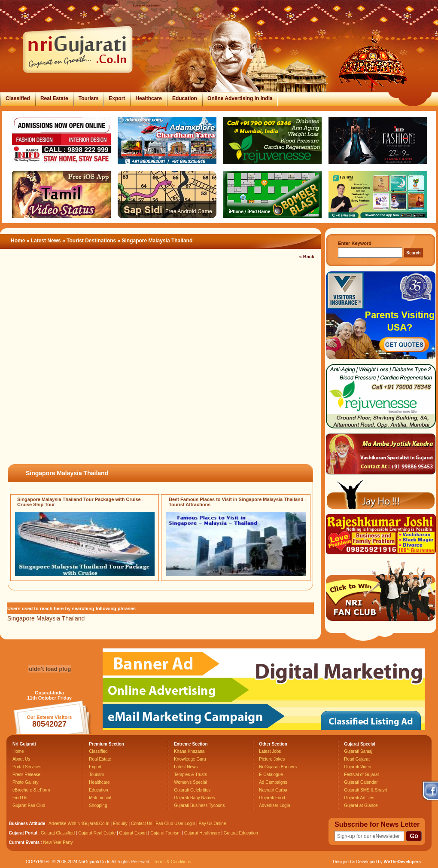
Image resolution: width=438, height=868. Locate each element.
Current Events (24, 842)
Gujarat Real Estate (97, 833)
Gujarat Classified (58, 833)
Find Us (20, 798)
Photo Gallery (26, 782)
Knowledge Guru (190, 759)
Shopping (98, 805)
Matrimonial (100, 798)
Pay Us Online (212, 824)
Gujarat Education (241, 833)
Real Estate (54, 98)
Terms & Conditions (172, 862)
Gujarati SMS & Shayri (365, 790)
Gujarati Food (272, 798)
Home (18, 241)
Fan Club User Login (176, 824)
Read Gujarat (357, 759)
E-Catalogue (271, 775)
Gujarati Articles (359, 798)
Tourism (88, 98)
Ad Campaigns (273, 782)
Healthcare (148, 98)
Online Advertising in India (240, 98)
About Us (21, 759)
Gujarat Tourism (165, 833)
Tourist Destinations (91, 241)
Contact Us (141, 824)
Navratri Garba (273, 790)
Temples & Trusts (190, 775)
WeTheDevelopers (402, 862)
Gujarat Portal (23, 833)
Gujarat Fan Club (29, 805)
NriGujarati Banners (278, 767)
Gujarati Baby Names (194, 798)
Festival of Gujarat (361, 775)
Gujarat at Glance (361, 805)
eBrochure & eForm (31, 790)
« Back (307, 257)
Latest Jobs (270, 751)
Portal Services (27, 767)
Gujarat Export (133, 833)
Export (117, 98)
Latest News (46, 241)
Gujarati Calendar (361, 782)
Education (185, 98)
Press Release (26, 775)
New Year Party (58, 842)
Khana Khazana (189, 751)
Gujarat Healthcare (202, 833)
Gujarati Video (357, 767)
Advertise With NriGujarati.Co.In (79, 824)
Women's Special (190, 782)
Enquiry (121, 824)
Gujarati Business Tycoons (199, 805)
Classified (18, 98)
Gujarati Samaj (358, 751)
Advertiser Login (274, 805)
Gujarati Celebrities (192, 790)
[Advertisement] (97, 362)
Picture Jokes (272, 759)
